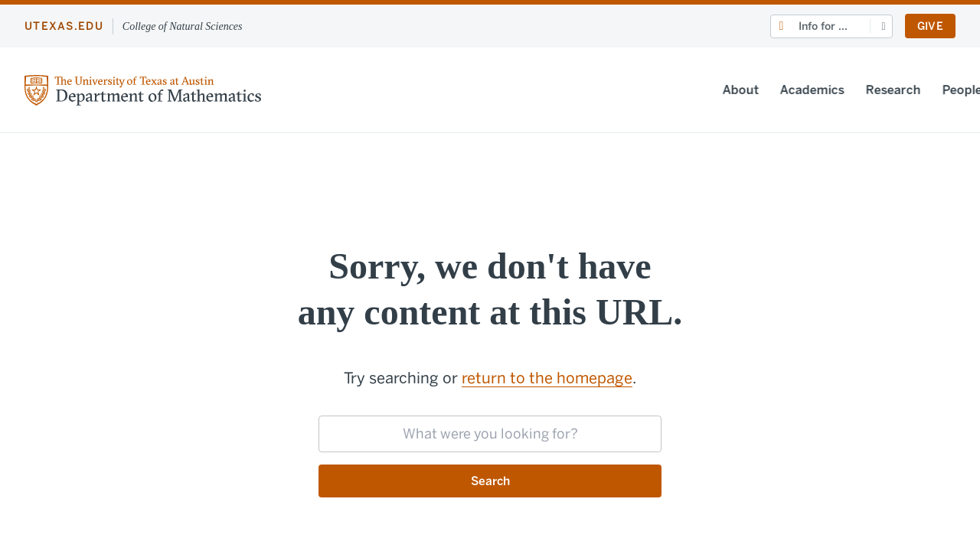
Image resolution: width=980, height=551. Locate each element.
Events (887, 90)
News (831, 90)
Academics (624, 90)
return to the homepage (547, 378)
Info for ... (823, 26)
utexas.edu (64, 26)
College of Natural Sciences (183, 26)
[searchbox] (490, 434)
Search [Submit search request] (490, 481)
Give (930, 26)
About (552, 90)
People (774, 90)
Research (705, 90)
